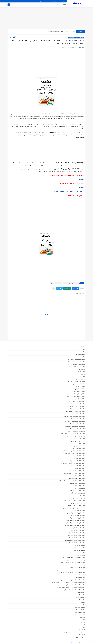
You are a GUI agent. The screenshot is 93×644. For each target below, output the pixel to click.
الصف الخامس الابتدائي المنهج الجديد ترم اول (73, 508)
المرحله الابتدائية (80, 595)
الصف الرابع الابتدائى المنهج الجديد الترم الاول (73, 520)
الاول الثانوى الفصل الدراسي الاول (76, 364)
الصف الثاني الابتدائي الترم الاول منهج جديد (74, 471)
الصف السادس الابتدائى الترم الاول (76, 533)
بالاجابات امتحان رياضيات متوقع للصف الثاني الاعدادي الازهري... (60, 32)
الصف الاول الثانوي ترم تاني (77, 441)
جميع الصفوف (80, 622)
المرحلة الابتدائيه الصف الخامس (77, 568)
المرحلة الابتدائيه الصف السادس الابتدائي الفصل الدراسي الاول (70, 572)
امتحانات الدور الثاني (79, 610)
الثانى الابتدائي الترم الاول (78, 386)
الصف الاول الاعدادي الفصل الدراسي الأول (74, 421)
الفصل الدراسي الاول (79, 548)
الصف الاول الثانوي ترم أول (78, 439)
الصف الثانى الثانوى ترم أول (77, 493)
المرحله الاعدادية (80, 597)
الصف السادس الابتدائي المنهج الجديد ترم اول (73, 540)
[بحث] (9, 5)
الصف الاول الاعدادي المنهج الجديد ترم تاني (74, 429)
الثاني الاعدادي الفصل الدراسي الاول (75, 394)
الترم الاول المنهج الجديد (78, 372)
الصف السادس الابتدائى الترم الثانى (76, 535)
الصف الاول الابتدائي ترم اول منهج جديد (75, 411)
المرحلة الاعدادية (80, 577)
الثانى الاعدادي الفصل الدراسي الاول (75, 391)
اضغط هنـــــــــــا (79, 188)
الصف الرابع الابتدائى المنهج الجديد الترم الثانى (73, 523)
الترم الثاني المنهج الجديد (78, 379)
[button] (76, 288)
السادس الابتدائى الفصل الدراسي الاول (75, 401)
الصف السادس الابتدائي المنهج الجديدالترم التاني (73, 543)
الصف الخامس (80, 496)
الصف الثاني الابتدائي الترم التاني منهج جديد (74, 473)
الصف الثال (81, 443)
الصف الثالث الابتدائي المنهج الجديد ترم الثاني (73, 451)
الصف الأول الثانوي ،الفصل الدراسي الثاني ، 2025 (72, 436)
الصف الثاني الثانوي (79, 488)
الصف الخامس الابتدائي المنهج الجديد (75, 505)
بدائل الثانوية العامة (79, 612)
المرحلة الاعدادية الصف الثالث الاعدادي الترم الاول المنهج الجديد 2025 (68, 582)
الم (83, 553)
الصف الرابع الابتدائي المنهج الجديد (76, 518)
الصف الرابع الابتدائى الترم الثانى (76, 515)
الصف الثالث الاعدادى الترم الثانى (76, 461)
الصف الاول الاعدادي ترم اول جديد (76, 431)
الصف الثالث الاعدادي (79, 458)
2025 (82, 347)
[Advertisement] (46, 18)
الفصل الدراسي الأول (79, 545)
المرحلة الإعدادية (80, 575)
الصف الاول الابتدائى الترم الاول (77, 406)
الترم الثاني (81, 377)
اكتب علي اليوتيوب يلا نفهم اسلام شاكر (68, 192)
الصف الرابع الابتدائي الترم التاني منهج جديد (74, 513)
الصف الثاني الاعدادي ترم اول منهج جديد (75, 486)
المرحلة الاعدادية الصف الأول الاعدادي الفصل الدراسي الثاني (70, 580)
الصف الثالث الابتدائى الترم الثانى (76, 448)
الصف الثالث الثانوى (79, 468)
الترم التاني (81, 374)
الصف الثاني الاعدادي (79, 476)
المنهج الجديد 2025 (79, 607)
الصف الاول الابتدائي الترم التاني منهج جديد (74, 409)
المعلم (82, 602)
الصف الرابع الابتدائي (79, 510)
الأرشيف (46, 1)
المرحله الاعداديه (80, 600)
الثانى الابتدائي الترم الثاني (78, 389)
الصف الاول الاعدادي (79, 414)
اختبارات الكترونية (80, 354)
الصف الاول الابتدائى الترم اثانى (77, 404)
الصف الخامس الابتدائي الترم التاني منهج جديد (73, 501)
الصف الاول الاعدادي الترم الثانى (76, 419)
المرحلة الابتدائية (63, 5)
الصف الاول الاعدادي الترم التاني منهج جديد (74, 416)
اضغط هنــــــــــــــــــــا (78, 180)
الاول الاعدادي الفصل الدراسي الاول (76, 359)
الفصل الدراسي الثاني (79, 550)
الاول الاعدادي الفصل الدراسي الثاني (75, 362)
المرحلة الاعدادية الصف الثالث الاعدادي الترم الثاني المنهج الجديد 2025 (68, 585)
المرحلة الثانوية (80, 592)
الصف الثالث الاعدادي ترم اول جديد (76, 466)
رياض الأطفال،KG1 (79, 627)
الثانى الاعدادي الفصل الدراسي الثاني (75, 396)
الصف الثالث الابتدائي (79, 446)
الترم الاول (81, 369)
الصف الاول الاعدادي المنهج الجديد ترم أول (74, 424)
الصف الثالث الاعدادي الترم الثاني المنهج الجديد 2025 (72, 463)
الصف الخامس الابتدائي (78, 498)
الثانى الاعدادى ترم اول (79, 399)
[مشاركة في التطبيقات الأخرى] (53, 288)
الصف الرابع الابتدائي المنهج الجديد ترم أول (74, 525)
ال (83, 357)
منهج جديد (81, 634)
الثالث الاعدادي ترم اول (78, 384)
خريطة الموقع (53, 1)
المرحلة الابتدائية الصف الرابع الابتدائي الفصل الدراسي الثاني (70, 560)
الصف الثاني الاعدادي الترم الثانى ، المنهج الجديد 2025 (71, 481)
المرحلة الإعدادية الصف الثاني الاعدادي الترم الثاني (72, 590)
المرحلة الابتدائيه (80, 565)
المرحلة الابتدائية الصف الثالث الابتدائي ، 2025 (73, 558)
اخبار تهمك (81, 352)
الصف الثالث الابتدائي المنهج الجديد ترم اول (74, 453)
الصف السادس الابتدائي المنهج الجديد (76, 38)
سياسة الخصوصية (61, 1)
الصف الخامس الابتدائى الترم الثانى (76, 503)
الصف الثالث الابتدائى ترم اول (77, 456)
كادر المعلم (81, 630)
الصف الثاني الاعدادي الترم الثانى (76, 478)
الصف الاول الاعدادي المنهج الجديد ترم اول (74, 426)
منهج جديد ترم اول (80, 637)
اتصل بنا (41, 1)
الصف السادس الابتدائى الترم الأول (76, 530)
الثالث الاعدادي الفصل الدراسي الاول (75, 381)
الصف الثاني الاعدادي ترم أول (77, 483)
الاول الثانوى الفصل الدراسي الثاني (76, 367)
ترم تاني (82, 620)
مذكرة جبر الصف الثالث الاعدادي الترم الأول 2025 (72, 632)
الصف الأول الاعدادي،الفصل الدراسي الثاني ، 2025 (72, 434)
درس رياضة (77, 3)
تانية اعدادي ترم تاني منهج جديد (77, 615)
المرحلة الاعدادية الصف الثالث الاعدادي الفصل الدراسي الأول (70, 587)
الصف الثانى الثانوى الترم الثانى (77, 491)
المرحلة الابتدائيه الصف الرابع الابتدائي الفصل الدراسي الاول (70, 570)
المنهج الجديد (81, 605)
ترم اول (52, 283)
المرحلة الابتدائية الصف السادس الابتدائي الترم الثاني (72, 563)
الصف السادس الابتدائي (78, 528)
